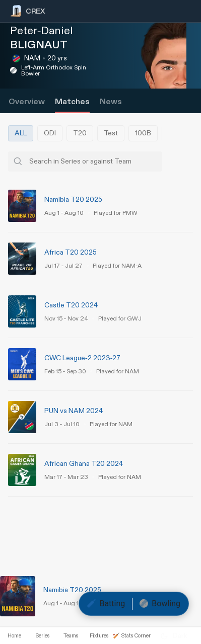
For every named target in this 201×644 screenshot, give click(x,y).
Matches (72, 102)
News (111, 102)
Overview (27, 102)
